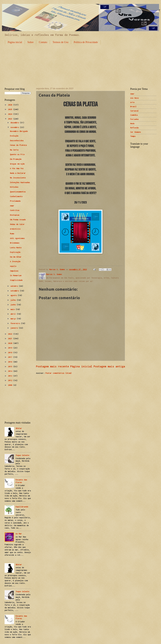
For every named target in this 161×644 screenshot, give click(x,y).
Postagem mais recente (52, 366)
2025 (11, 109)
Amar (12, 206)
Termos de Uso (60, 42)
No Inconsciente (18, 178)
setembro (15, 291)
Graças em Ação (17, 164)
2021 (11, 338)
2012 (11, 380)
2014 (11, 371)
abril (14, 314)
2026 (11, 105)
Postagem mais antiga (109, 366)
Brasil (133, 106)
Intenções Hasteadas (20, 182)
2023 (11, 119)
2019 (11, 348)
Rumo (12, 234)
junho (14, 305)
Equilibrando (22, 507)
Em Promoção (16, 159)
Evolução (14, 136)
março (14, 319)
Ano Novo (134, 98)
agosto (14, 295)
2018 (11, 352)
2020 (11, 343)
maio (13, 309)
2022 (11, 334)
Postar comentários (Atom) (59, 373)
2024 (11, 114)
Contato (43, 42)
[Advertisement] (80, 64)
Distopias (15, 215)
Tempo (133, 136)
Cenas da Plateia (18, 145)
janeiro (15, 328)
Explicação (15, 252)
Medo (132, 123)
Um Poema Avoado (18, 220)
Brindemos (15, 243)
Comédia (134, 115)
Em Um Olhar (16, 257)
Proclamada (15, 201)
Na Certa (14, 150)
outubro (15, 286)
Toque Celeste (22, 455)
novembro (15, 127)
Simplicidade (16, 280)
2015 (11, 366)
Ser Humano (135, 132)
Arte (132, 102)
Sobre (30, 42)
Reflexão (134, 128)
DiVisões (14, 187)
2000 (11, 385)
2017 (11, 357)
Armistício (15, 229)
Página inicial (15, 42)
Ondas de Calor (17, 224)
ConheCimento (16, 196)
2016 (11, 362)
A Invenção (15, 261)
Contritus (15, 210)
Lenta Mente (16, 248)
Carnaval (134, 111)
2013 (11, 376)
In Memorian (16, 275)
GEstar (19, 428)
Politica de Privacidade (86, 42)
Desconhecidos (17, 140)
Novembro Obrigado (19, 131)
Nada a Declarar (18, 173)
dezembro (15, 123)
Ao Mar (19, 534)
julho (14, 300)
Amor (132, 94)
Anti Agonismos (17, 238)
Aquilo (13, 266)
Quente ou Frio (17, 154)
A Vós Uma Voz (17, 168)
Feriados (134, 119)
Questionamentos (18, 192)
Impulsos (14, 271)
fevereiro (16, 323)
